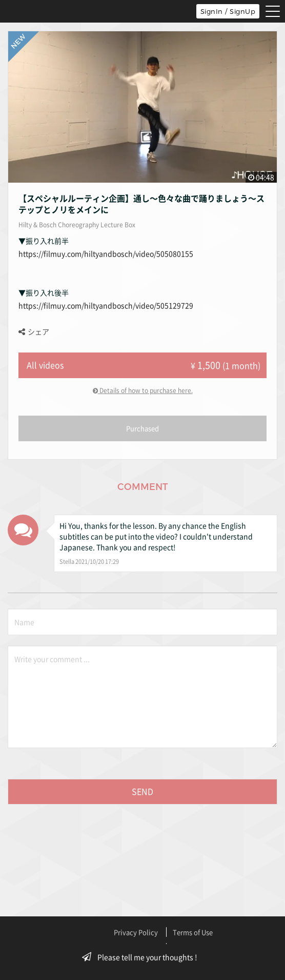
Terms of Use (193, 932)
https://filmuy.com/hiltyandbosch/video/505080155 (106, 253)
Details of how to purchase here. (143, 390)
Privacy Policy (136, 932)
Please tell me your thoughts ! (143, 957)
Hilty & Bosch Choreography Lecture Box (77, 225)
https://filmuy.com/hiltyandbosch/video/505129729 (106, 305)
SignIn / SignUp (228, 11)
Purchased (142, 428)
